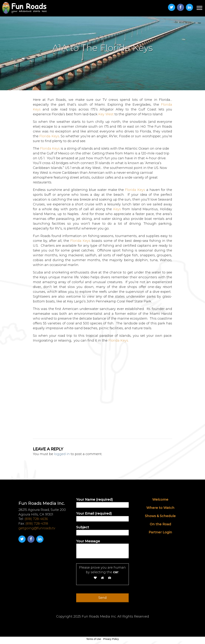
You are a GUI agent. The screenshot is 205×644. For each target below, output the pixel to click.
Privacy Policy (111, 639)
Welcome (160, 500)
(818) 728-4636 (36, 519)
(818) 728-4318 (37, 524)
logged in (62, 454)
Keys (117, 209)
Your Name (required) (102, 502)
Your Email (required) (102, 516)
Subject (102, 530)
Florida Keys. (119, 340)
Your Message (102, 549)
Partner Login (160, 532)
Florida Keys (49, 136)
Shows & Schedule (160, 516)
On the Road (160, 524)
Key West (106, 114)
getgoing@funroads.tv (37, 528)
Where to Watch (160, 508)
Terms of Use (94, 639)
